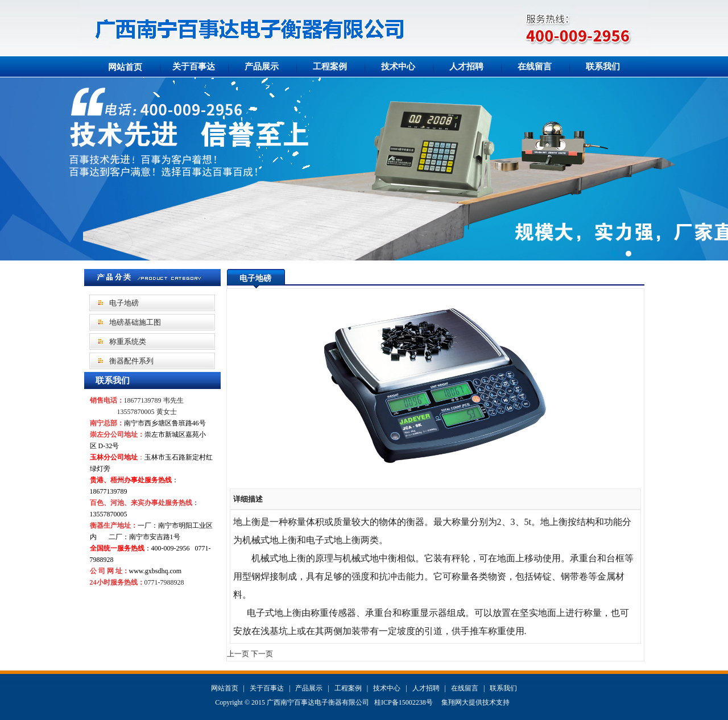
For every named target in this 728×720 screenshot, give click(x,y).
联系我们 (603, 67)
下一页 (262, 654)
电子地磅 (124, 303)
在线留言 (535, 67)
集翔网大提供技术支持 (475, 702)
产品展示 (262, 67)
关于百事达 (194, 67)
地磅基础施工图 (135, 322)
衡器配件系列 (131, 361)
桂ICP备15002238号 (404, 702)
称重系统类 (128, 342)
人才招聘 (466, 67)
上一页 (238, 654)
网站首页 (125, 67)
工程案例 (330, 67)
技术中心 (398, 67)
